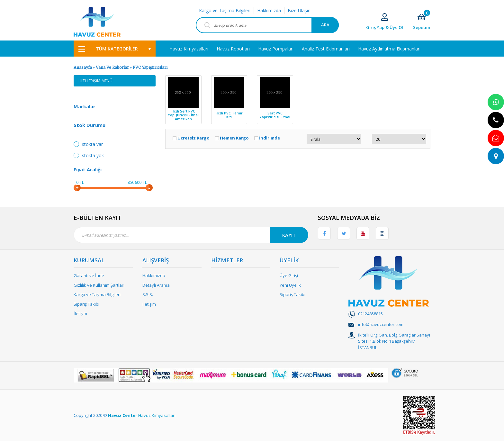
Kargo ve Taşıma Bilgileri (225, 10)
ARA (325, 25)
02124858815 (370, 314)
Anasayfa (83, 67)
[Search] (267, 25)
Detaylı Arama (156, 285)
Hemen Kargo (234, 138)
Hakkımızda (269, 10)
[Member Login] (385, 22)
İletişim (80, 313)
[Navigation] (115, 49)
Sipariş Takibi (86, 304)
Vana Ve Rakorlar (112, 67)
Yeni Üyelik (290, 285)
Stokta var (92, 144)
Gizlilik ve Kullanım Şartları (99, 285)
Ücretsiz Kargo (194, 138)
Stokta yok (93, 155)
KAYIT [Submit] (289, 235)
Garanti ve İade (89, 275)
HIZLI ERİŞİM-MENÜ (95, 81)
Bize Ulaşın (299, 10)
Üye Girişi (289, 275)
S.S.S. (148, 294)
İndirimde (270, 138)
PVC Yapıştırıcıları (150, 67)
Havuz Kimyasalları (157, 415)
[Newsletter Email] (191, 235)
